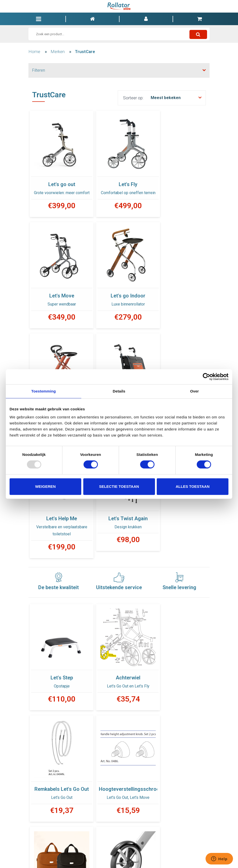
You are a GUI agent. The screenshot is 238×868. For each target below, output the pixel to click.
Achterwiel (119, 552)
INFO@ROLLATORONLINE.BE (157, 856)
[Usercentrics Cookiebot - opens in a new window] (206, 377)
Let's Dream (119, 290)
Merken (58, 52)
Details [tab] (119, 391)
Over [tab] (195, 391)
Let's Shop (179, 290)
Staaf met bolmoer (59, 782)
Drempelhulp (179, 667)
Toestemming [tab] (44, 391)
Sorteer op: (133, 98)
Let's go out (59, 178)
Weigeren (46, 486)
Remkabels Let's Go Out (180, 557)
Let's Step (59, 552)
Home (34, 52)
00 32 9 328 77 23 (119, 856)
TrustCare (85, 52)
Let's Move (180, 178)
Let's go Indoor (59, 290)
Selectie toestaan (119, 486)
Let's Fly (119, 178)
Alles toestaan (192, 486)
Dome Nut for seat (119, 782)
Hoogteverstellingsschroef (59, 667)
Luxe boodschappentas (119, 672)
